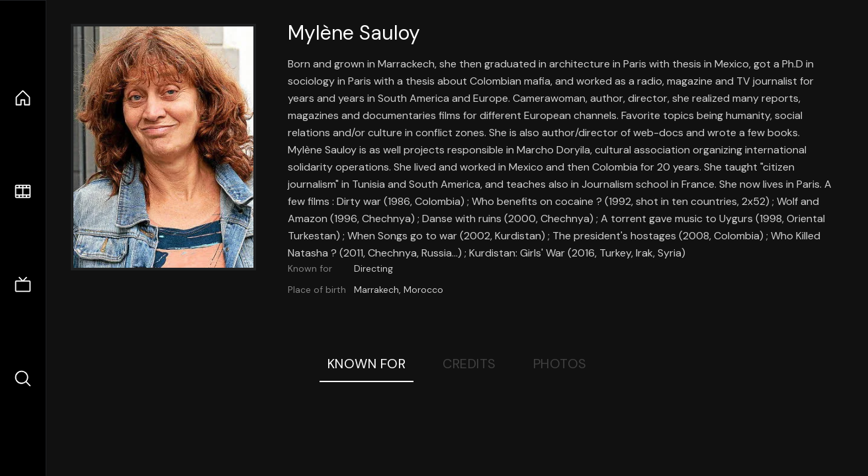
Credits (469, 364)
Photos (560, 364)
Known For (367, 364)
